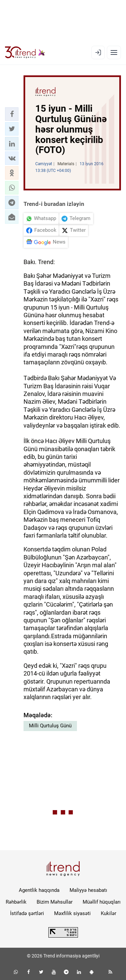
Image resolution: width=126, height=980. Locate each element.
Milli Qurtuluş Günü (50, 726)
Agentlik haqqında (39, 890)
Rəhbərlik (16, 902)
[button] (12, 114)
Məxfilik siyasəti (72, 913)
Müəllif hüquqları (102, 902)
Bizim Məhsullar (55, 902)
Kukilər (109, 913)
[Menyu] (114, 52)
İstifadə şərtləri (27, 913)
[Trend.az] (25, 52)
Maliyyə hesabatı (88, 890)
